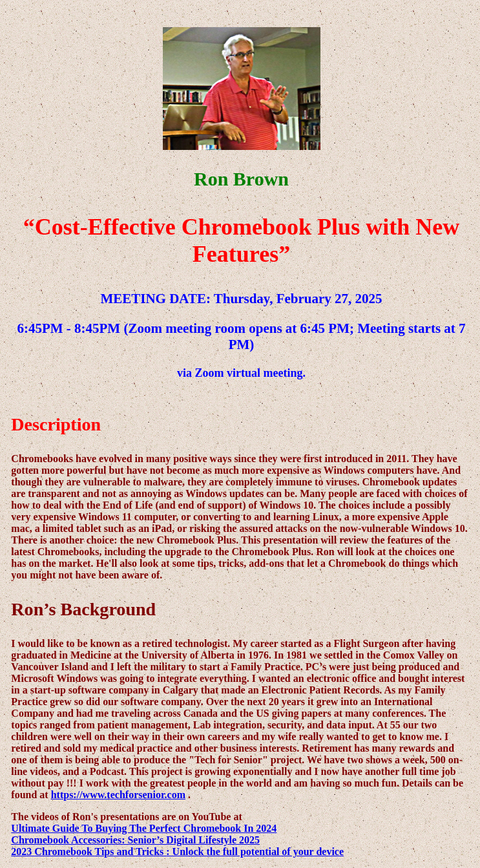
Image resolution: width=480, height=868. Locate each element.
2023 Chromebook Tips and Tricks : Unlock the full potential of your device (177, 852)
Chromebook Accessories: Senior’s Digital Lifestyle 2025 (135, 840)
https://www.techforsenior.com (118, 795)
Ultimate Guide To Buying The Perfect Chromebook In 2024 (144, 828)
